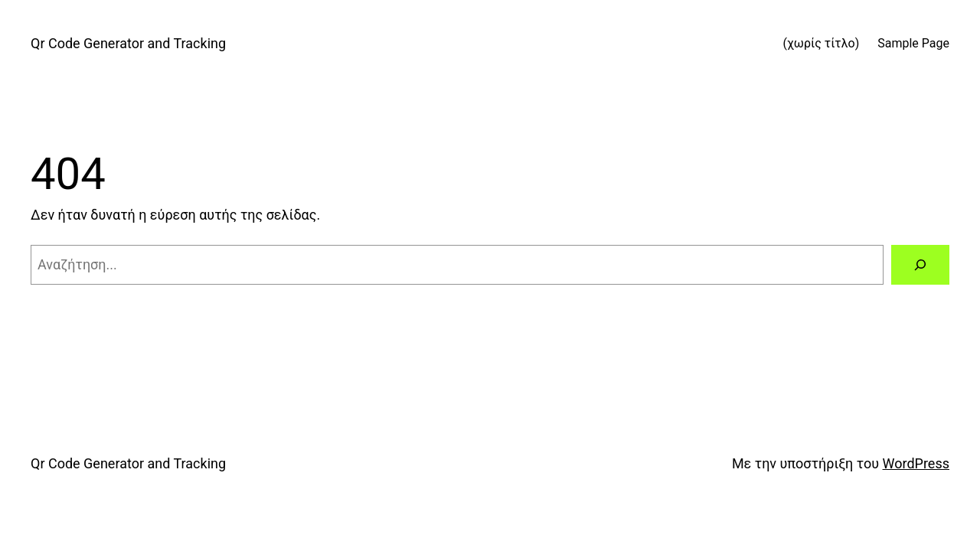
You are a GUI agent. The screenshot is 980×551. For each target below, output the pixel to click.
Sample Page (913, 43)
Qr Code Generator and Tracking (128, 43)
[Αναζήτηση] (920, 265)
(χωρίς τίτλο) (821, 43)
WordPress (916, 463)
